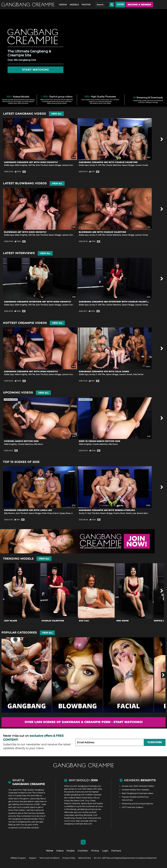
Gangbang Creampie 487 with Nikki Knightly (31, 162)
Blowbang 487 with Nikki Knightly (25, 232)
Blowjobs (88, 815)
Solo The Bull (42, 165)
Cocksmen (28, 804)
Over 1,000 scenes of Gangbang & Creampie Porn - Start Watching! (84, 722)
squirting (79, 815)
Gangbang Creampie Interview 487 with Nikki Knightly (38, 302)
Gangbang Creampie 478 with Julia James (104, 371)
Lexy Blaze (11, 621)
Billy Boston (10, 513)
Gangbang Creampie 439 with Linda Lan (28, 510)
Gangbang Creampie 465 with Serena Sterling (107, 510)
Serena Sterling (144, 513)
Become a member (139, 5)
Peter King (47, 513)
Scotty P (93, 165)
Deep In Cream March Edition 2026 (100, 441)
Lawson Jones (68, 165)
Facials (79, 818)
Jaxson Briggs (55, 165)
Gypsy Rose (65, 513)
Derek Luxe (131, 513)
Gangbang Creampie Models (25, 819)
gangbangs (82, 809)
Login (120, 4)
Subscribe (155, 742)
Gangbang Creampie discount (78, 824)
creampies (69, 815)
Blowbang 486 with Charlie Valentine (102, 232)
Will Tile (32, 165)
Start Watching (36, 70)
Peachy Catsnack (72, 803)
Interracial (92, 818)
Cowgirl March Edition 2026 (21, 441)
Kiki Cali (84, 621)
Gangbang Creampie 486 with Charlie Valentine (108, 162)
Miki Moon (38, 444)
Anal (85, 818)
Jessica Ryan (87, 803)
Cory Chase (90, 801)
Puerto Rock (119, 513)
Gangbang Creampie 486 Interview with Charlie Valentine (115, 302)
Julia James (138, 374)
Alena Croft (79, 801)
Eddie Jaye (9, 165)
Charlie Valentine (113, 165)
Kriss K (55, 513)
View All (56, 114)
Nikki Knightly (21, 165)
